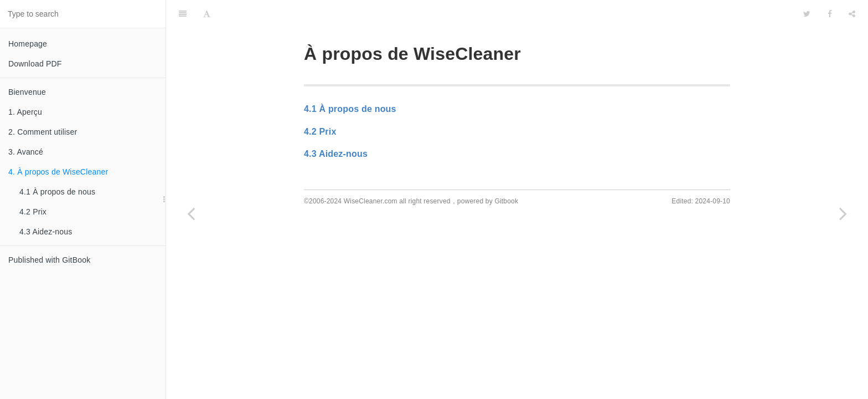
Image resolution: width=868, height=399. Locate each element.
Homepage (28, 44)
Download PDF (35, 64)
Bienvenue (27, 92)
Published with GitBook (49, 260)
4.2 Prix (33, 212)
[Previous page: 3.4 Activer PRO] (191, 213)
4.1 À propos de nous (57, 192)
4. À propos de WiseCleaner (58, 172)
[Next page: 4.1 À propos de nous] (843, 213)
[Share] (852, 14)
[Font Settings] (207, 14)
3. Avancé (26, 152)
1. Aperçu (25, 112)
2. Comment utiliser (43, 132)
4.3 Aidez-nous (46, 232)
